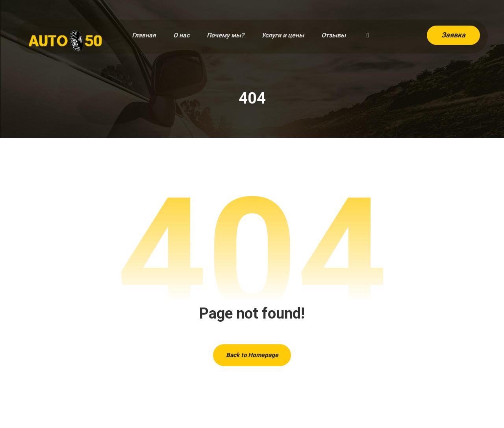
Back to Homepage (252, 356)
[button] (368, 36)
